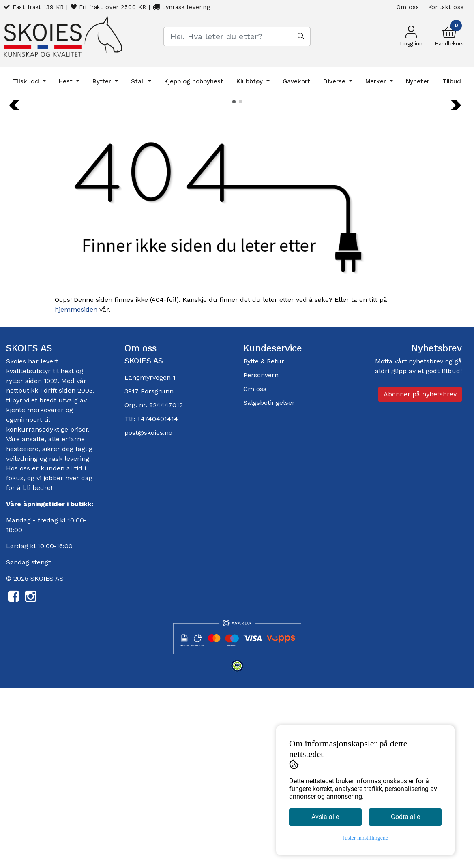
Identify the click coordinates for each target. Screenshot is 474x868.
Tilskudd (27, 81)
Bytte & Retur (264, 541)
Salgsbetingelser (269, 582)
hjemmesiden (76, 489)
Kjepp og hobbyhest (194, 81)
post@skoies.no (148, 612)
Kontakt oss (446, 7)
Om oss (408, 7)
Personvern (261, 555)
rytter (15, 560)
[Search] (237, 36)
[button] (234, 281)
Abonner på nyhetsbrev (420, 574)
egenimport (24, 599)
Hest (67, 81)
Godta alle (405, 817)
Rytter (103, 81)
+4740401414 (158, 598)
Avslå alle (325, 817)
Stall (139, 81)
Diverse (335, 81)
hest (68, 551)
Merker (377, 81)
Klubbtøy (251, 81)
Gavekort (296, 81)
